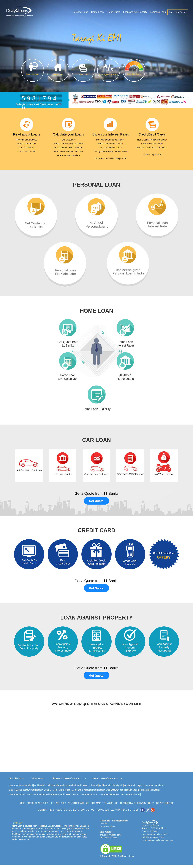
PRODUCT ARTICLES (37, 806)
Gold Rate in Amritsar (109, 797)
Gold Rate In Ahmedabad (21, 788)
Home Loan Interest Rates (110, 144)
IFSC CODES (102, 813)
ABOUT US (61, 813)
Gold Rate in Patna (69, 797)
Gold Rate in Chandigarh (111, 788)
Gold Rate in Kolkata (153, 788)
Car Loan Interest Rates (110, 148)
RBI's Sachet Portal (108, 841)
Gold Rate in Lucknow (19, 793)
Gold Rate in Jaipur (133, 788)
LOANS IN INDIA (119, 813)
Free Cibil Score (178, 12)
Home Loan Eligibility (97, 412)
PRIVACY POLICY (146, 806)
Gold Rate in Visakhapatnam (45, 797)
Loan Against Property (135, 12)
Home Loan (98, 12)
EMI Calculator (68, 140)
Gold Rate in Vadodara (20, 797)
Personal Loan (81, 12)
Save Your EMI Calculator (68, 155)
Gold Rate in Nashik (151, 793)
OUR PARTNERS (46, 813)
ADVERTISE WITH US (78, 806)
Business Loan (158, 12)
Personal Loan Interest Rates (110, 140)
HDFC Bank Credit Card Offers (152, 140)
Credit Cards (114, 12)
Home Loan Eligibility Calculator (68, 144)
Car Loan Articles (27, 148)
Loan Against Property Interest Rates (110, 152)
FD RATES (133, 813)
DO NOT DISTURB (165, 806)
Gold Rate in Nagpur (130, 793)
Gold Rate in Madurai (82, 793)
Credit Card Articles (27, 152)
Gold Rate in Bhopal (130, 797)
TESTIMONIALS (128, 806)
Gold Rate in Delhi (43, 788)
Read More (24, 842)
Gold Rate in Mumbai (41, 793)
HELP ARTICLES (58, 806)
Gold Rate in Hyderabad (64, 788)
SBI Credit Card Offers (152, 144)
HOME (22, 806)
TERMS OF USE (110, 806)
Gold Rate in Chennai (88, 788)
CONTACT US (87, 813)
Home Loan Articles (27, 144)
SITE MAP (96, 806)
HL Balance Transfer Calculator (68, 152)
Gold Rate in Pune (61, 793)
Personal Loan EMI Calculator (68, 148)
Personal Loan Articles (27, 140)
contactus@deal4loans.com (161, 843)
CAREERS (74, 813)
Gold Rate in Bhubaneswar (106, 793)
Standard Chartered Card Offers (152, 148)
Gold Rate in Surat (89, 797)
